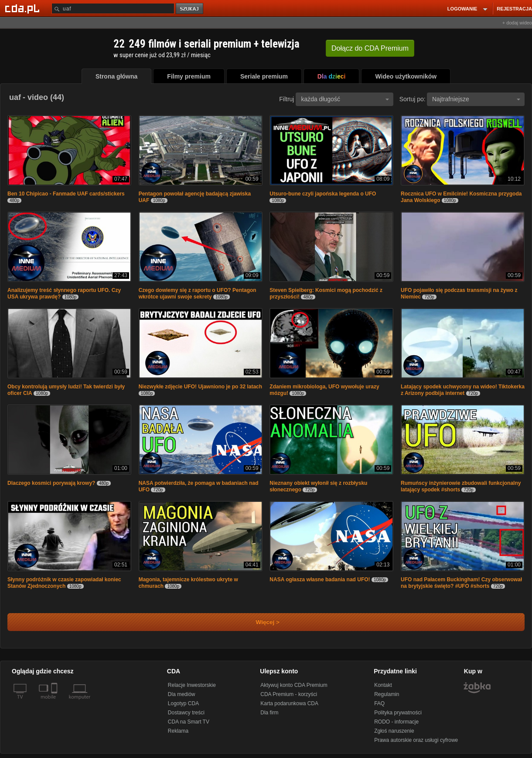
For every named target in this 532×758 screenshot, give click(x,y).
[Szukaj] (113, 9)
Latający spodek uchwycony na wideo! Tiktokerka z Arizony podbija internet (463, 390)
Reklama (178, 731)
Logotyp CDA (183, 703)
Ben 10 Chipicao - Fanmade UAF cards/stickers (66, 194)
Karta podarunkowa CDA (289, 703)
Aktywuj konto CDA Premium (294, 685)
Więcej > (260, 622)
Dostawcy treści (186, 713)
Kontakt (383, 685)
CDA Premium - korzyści (289, 694)
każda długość (345, 99)
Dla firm (269, 713)
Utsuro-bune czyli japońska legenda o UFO (323, 194)
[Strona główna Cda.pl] (24, 8)
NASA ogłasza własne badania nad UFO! (320, 580)
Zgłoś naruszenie (394, 731)
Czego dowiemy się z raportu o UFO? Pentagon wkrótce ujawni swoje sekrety (198, 293)
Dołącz (370, 48)
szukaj (190, 9)
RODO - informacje (396, 722)
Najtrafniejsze (476, 99)
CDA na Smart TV (189, 722)
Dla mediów (182, 694)
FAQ (379, 703)
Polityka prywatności (398, 713)
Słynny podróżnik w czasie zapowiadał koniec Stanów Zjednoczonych (64, 583)
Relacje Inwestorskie (192, 685)
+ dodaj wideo (517, 23)
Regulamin (387, 694)
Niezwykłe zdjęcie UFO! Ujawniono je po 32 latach (200, 387)
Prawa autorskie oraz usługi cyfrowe (416, 740)
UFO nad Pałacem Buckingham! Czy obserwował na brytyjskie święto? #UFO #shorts (461, 583)
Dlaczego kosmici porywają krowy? (51, 483)
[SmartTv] (55, 702)
